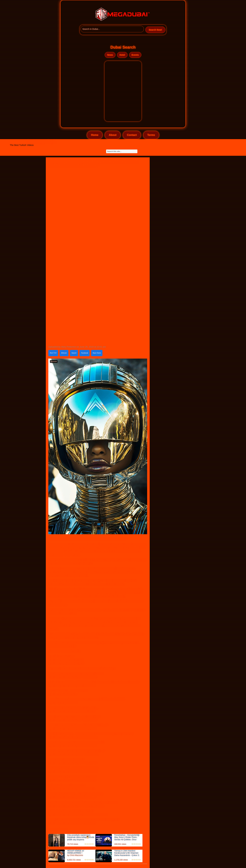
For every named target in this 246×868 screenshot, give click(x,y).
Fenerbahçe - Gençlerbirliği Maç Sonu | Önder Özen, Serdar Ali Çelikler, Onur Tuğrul (127, 838)
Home (95, 135)
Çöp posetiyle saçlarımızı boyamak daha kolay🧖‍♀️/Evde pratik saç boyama (81, 837)
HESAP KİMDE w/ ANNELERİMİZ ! (76, 852)
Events (135, 55)
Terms (151, 135)
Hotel (122, 55)
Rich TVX (53, 353)
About (113, 135)
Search (74, 353)
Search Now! (155, 30)
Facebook (85, 353)
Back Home (97, 353)
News (110, 55)
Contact (132, 135)
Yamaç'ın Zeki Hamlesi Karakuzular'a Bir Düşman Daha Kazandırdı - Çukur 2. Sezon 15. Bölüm (127, 854)
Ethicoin (64, 353)
